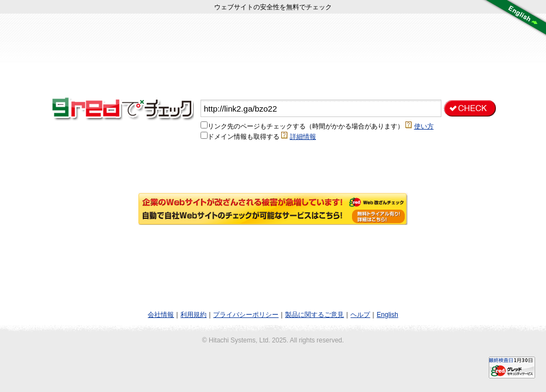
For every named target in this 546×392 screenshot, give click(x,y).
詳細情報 (303, 137)
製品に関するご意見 (314, 315)
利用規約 (193, 315)
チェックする (470, 108)
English (387, 315)
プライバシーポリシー (246, 315)
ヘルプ (360, 315)
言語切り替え (514, 19)
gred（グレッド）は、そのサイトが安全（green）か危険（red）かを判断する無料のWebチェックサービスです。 (125, 108)
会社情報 (161, 315)
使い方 (424, 126)
